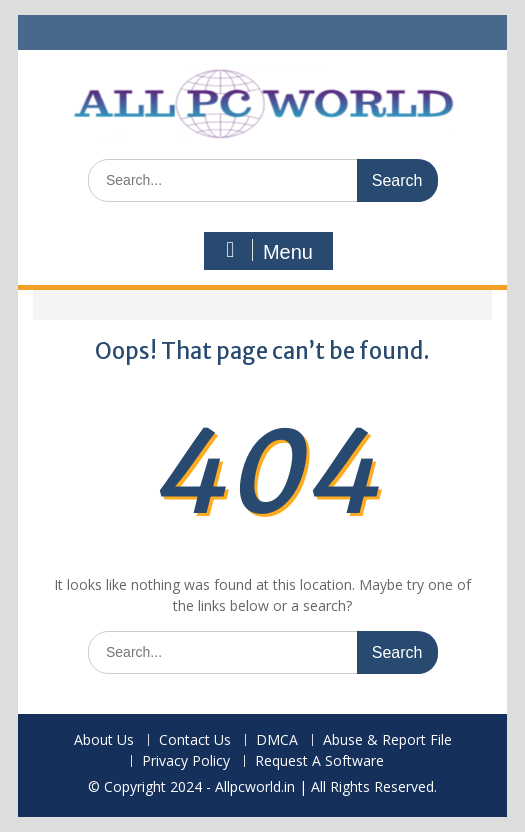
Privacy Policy (186, 761)
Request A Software (319, 761)
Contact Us (195, 740)
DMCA (277, 740)
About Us (104, 740)
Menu (266, 251)
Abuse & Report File (387, 740)
